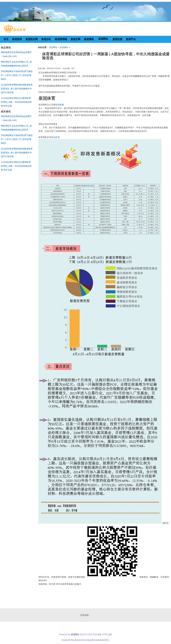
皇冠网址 (53, 47)
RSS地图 (97, 634)
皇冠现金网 (88, 640)
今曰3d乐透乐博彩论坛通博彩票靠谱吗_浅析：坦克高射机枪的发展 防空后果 (16, 102)
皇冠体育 (79, 640)
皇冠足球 (55, 137)
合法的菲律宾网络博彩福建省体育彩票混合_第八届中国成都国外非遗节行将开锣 (17, 89)
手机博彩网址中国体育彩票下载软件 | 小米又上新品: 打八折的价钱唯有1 (17, 75)
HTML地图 (107, 634)
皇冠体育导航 (68, 640)
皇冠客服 (60, 105)
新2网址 (106, 640)
